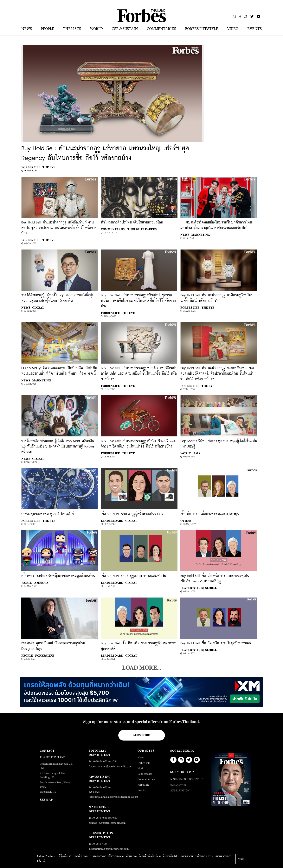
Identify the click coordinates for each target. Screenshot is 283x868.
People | (28, 656)
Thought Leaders (142, 229)
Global (38, 308)
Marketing (201, 235)
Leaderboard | (113, 521)
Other (186, 521)
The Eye (49, 167)
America (41, 583)
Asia (197, 453)
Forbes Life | (31, 167)
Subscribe (141, 735)
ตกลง (241, 859)
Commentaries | (114, 229)
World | (186, 453)
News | (185, 235)
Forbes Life (45, 656)
